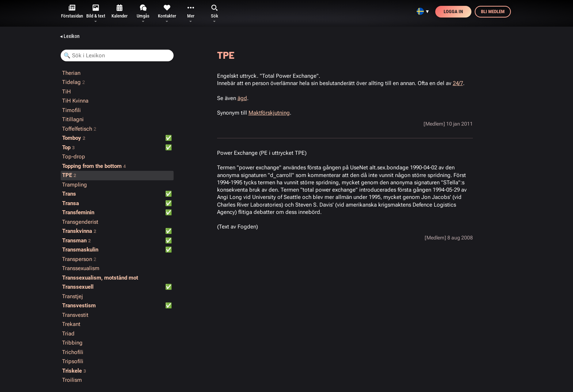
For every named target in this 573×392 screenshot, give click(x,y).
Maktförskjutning (269, 113)
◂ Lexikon (70, 36)
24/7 (458, 83)
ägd (242, 98)
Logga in (453, 11)
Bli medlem (493, 11)
